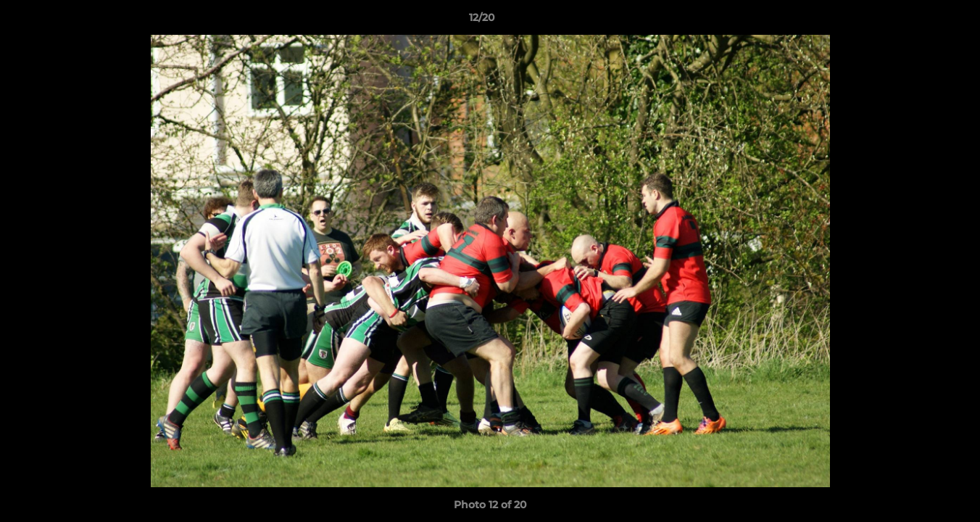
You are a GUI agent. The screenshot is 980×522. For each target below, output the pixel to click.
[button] (919, 21)
